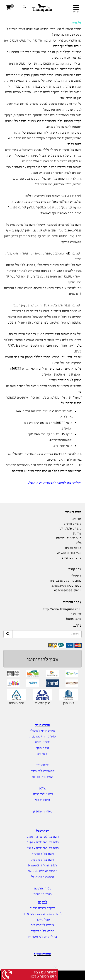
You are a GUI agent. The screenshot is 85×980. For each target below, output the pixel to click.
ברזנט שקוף (42, 800)
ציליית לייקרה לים (42, 925)
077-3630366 (63, 590)
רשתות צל (43, 831)
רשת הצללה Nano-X (42, 865)
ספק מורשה (17, 703)
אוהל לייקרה (42, 920)
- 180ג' (31, 842)
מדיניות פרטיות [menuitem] (72, 558)
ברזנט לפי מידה (42, 794)
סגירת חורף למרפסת (43, 736)
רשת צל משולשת (42, 860)
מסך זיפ (42, 754)
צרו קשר (76, 614)
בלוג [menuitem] (79, 543)
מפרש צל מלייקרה (42, 931)
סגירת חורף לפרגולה (42, 731)
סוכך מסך (42, 748)
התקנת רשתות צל (42, 877)
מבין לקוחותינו (43, 660)
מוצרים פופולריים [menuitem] (70, 528)
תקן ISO (69, 703)
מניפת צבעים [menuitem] (73, 548)
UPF (18, 369)
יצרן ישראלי (42, 703)
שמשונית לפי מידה (43, 771)
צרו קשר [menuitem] (76, 533)
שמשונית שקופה (42, 777)
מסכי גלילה (43, 742)
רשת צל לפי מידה (47, 837)
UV (63, 434)
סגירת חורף (42, 725)
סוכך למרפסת (42, 894)
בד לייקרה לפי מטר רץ (42, 937)
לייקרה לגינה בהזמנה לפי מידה (42, 914)
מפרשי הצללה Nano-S (42, 871)
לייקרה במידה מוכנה (42, 908)
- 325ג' (31, 848)
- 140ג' (31, 837)
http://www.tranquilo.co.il (62, 609)
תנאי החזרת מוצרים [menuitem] (69, 553)
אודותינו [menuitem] (77, 519)
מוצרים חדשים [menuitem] (73, 524)
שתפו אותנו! (74, 619)
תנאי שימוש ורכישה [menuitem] (69, 538)
